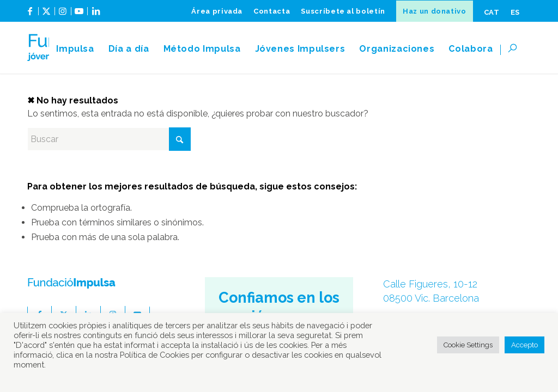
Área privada (217, 11)
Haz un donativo (435, 11)
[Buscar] (516, 49)
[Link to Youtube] (79, 15)
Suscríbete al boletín (343, 11)
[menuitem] (217, 11)
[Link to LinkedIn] (96, 15)
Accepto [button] (524, 345)
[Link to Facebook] (30, 15)
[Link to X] (47, 15)
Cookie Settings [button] (468, 345)
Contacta (272, 11)
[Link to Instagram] (63, 15)
